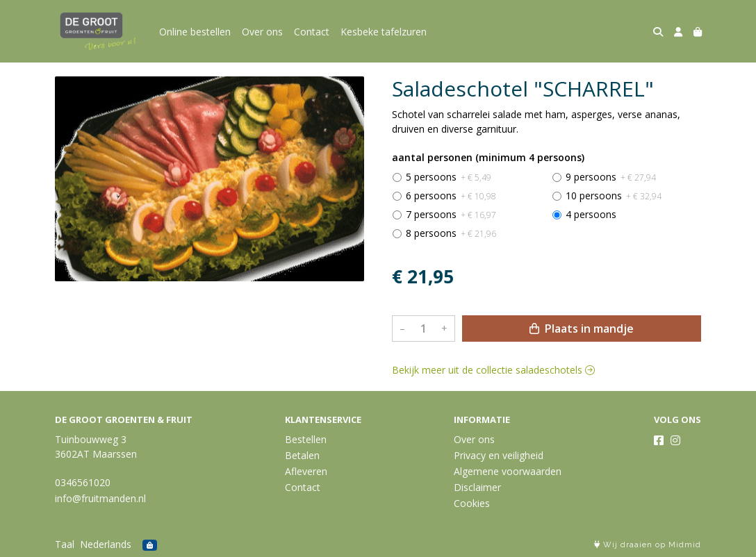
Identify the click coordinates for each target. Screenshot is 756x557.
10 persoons (614, 196)
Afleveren (306, 471)
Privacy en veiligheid (499, 455)
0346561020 (83, 482)
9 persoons (611, 177)
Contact (312, 32)
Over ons (262, 32)
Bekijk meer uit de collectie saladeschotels (493, 370)
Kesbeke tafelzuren (384, 32)
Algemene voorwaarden (508, 471)
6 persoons (451, 196)
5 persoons (449, 177)
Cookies (472, 503)
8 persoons (451, 233)
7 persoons (451, 214)
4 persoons (591, 214)
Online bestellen (195, 32)
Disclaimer (477, 487)
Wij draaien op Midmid (648, 545)
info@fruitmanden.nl (100, 498)
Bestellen (306, 439)
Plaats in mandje (582, 329)
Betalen (302, 455)
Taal (65, 544)
